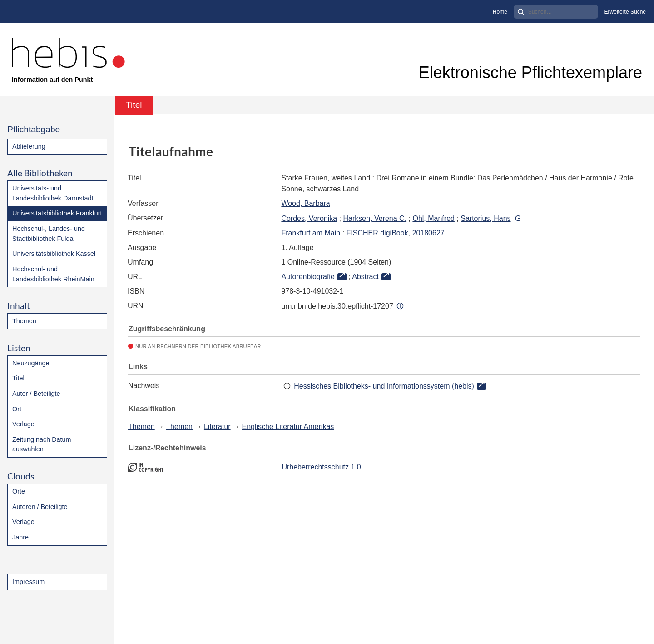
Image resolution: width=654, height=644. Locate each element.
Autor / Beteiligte (36, 394)
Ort (17, 409)
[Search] (556, 12)
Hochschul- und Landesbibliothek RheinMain (53, 274)
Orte (19, 491)
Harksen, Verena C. (375, 218)
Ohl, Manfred (433, 218)
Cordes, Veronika (309, 218)
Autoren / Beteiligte (40, 507)
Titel (18, 378)
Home (500, 12)
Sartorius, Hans (486, 218)
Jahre (20, 537)
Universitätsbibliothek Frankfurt (57, 213)
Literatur (217, 427)
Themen (24, 321)
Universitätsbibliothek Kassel (54, 254)
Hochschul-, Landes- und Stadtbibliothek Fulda (49, 234)
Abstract (365, 277)
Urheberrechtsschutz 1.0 (321, 467)
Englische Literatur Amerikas (288, 427)
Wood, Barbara (305, 203)
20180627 (428, 233)
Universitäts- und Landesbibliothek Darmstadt (53, 193)
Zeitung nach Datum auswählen (42, 444)
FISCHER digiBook (377, 233)
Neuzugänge (31, 363)
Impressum (28, 582)
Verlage (23, 424)
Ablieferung (29, 146)
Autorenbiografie (308, 277)
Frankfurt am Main (311, 233)
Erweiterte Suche (625, 12)
